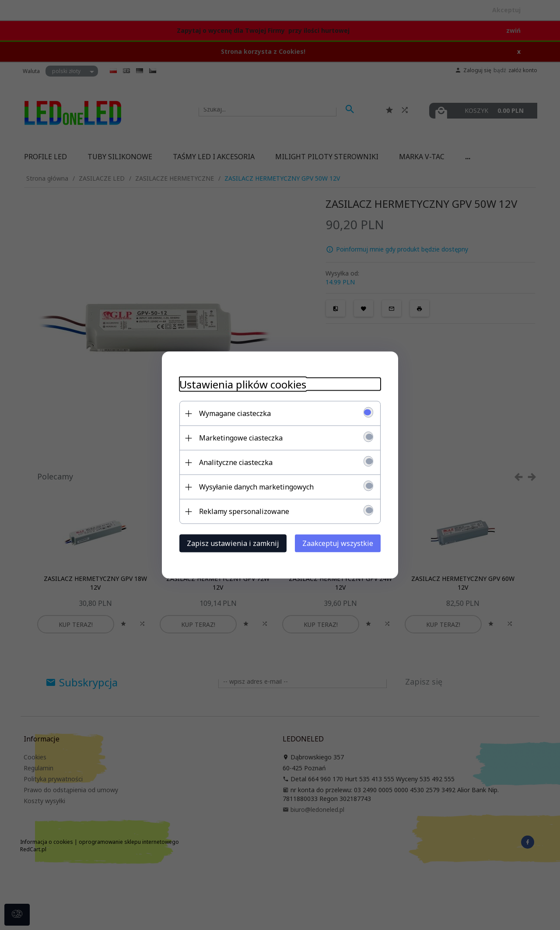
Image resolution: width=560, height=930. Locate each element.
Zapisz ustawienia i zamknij (233, 543)
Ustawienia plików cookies (243, 384)
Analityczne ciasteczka (236, 462)
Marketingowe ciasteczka (241, 438)
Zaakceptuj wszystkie (338, 543)
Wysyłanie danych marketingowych (256, 487)
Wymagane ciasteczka (235, 413)
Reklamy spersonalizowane (244, 511)
